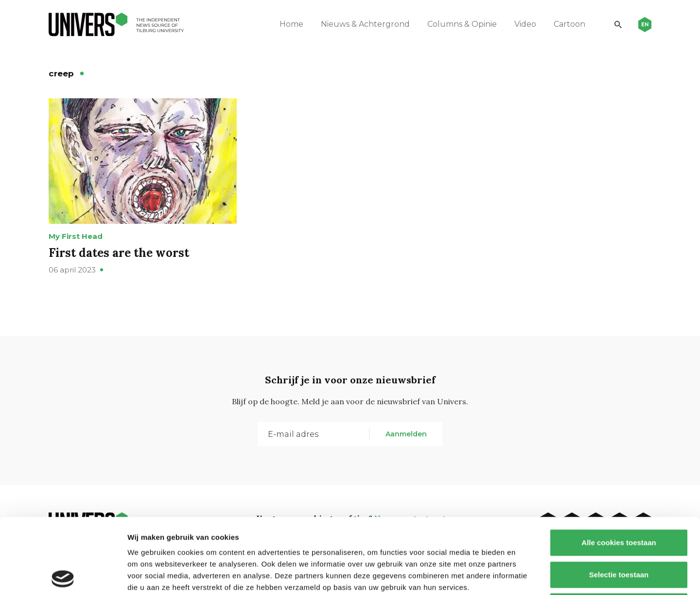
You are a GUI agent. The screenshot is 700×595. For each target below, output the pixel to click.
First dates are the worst (119, 253)
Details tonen (525, 576)
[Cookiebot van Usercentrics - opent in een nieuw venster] (63, 576)
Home (291, 24)
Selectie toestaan (619, 499)
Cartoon (569, 24)
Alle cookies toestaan (619, 467)
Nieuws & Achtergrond (365, 24)
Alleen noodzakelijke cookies (619, 531)
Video (525, 24)
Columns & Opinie (462, 24)
